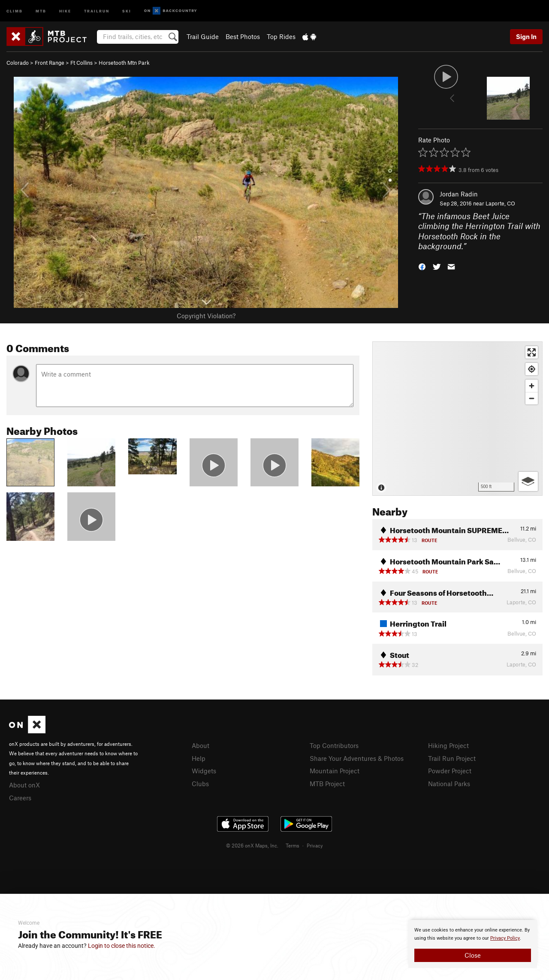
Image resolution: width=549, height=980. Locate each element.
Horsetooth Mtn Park (124, 63)
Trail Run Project (452, 758)
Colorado (18, 63)
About (201, 745)
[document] (473, 944)
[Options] (528, 481)
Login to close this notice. (122, 946)
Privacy (315, 845)
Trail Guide (203, 36)
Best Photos (243, 36)
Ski (127, 11)
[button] (422, 266)
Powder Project (450, 771)
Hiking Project (448, 745)
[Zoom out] (532, 398)
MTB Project (327, 784)
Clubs (200, 784)
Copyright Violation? (206, 316)
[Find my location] (532, 369)
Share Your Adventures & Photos (357, 758)
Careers (20, 798)
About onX (24, 785)
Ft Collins (81, 63)
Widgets (204, 771)
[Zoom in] (532, 386)
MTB (41, 11)
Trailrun (97, 11)
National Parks (449, 784)
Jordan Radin (459, 194)
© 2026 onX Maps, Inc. (252, 845)
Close (473, 955)
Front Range (50, 63)
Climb (15, 11)
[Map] (457, 419)
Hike (65, 11)
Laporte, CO (500, 203)
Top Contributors (334, 745)
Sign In (526, 36)
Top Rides (281, 36)
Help (199, 758)
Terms (293, 845)
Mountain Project (335, 771)
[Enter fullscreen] (532, 352)
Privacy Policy (505, 938)
